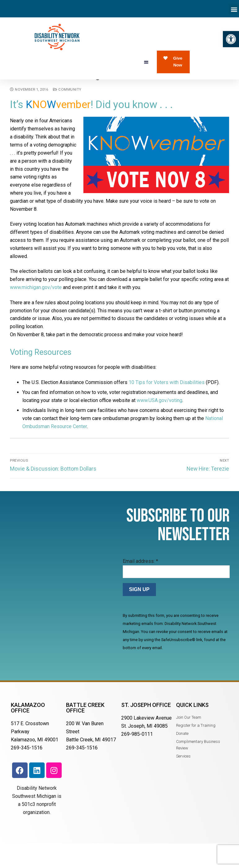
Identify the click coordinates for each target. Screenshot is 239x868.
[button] (231, 39)
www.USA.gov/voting (159, 422)
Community (67, 111)
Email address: (140, 583)
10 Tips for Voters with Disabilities (167, 404)
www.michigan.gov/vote (36, 309)
